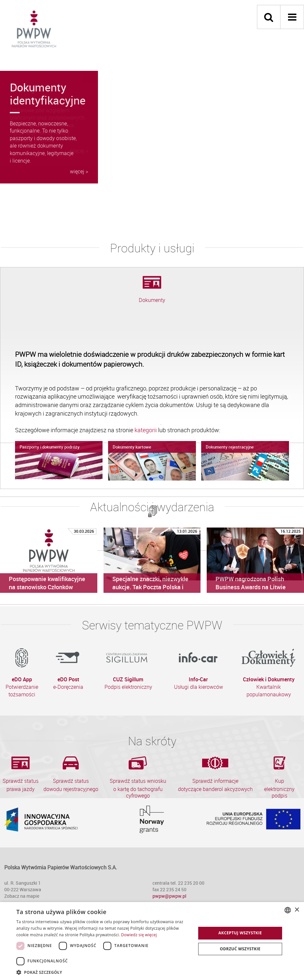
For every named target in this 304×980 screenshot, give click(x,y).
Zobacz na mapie (22, 896)
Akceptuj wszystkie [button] (240, 933)
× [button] (297, 910)
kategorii (146, 430)
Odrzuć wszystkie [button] (240, 949)
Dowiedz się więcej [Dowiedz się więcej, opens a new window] (139, 935)
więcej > (79, 171)
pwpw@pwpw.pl (169, 896)
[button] (104, 972)
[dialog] (152, 941)
